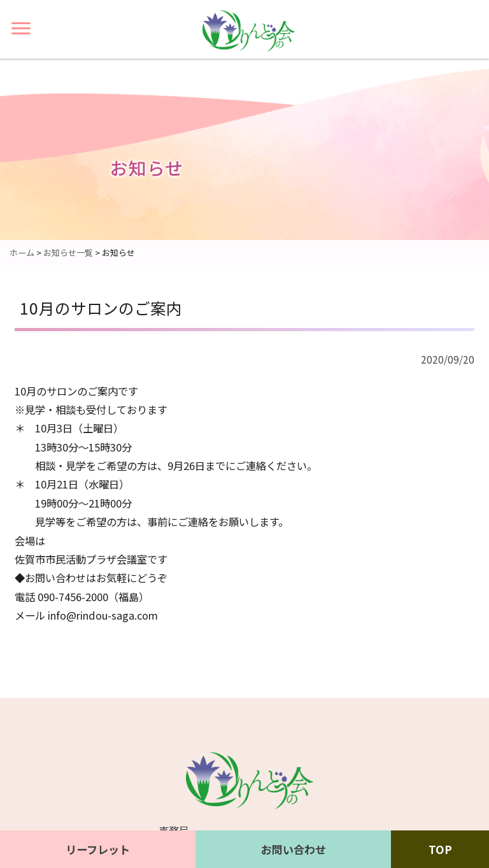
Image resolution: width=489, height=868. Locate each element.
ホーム (22, 253)
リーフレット (98, 849)
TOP (440, 849)
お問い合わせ (294, 849)
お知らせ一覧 (68, 253)
